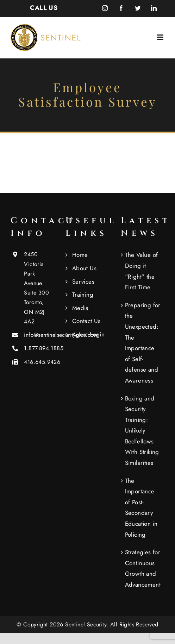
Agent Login (88, 334)
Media (80, 308)
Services (83, 282)
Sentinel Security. (88, 624)
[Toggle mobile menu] (161, 37)
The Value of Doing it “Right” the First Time (142, 271)
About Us (84, 268)
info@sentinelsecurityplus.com (39, 335)
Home (80, 255)
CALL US (44, 8)
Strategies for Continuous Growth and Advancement (143, 568)
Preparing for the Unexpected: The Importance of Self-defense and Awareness (143, 343)
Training (83, 295)
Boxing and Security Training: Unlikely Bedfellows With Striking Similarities (142, 431)
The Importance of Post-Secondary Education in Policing (141, 508)
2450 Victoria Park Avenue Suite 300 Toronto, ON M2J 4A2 (36, 288)
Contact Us (86, 321)
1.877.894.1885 (39, 348)
